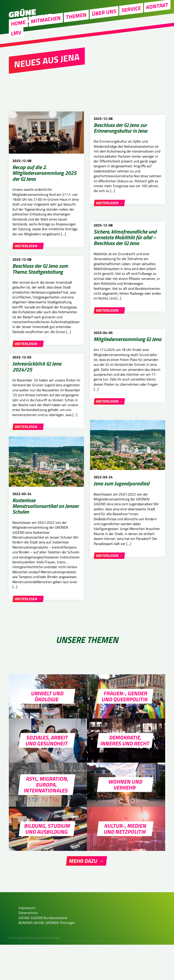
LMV (16, 43)
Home (18, 33)
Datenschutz (28, 948)
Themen (76, 26)
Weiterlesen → (28, 246)
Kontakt (157, 16)
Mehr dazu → (86, 896)
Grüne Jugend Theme (22, 973)
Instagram (155, 7)
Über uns (104, 22)
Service (131, 19)
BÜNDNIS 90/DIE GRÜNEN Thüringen (47, 958)
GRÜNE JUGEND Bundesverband (43, 953)
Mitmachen (46, 29)
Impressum (27, 943)
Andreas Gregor (50, 973)
